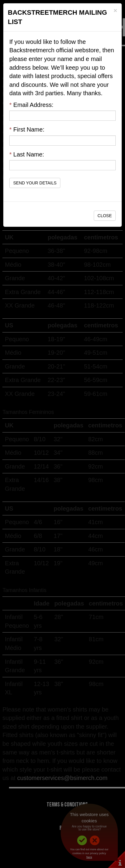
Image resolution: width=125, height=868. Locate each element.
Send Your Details (35, 183)
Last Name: (27, 154)
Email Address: (31, 105)
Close (105, 216)
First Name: (27, 129)
